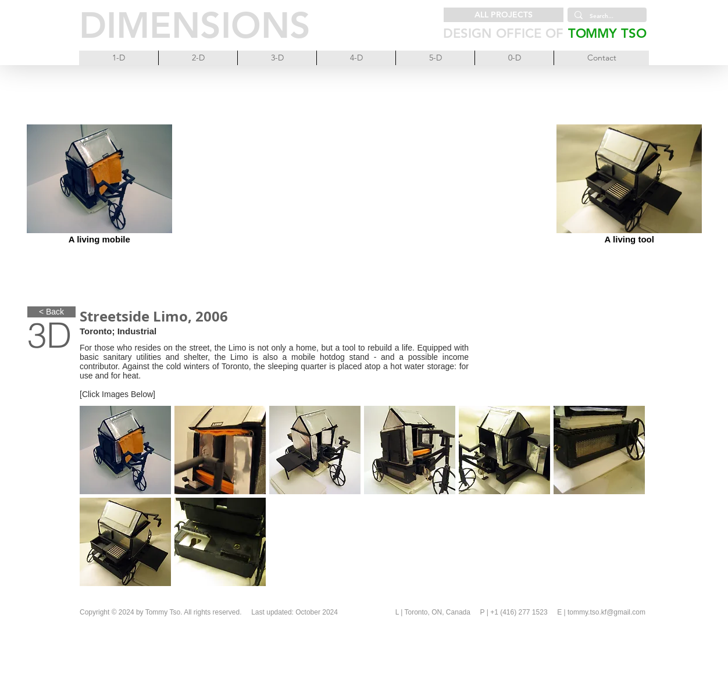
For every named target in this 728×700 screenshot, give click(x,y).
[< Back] (51, 312)
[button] (125, 450)
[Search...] (606, 16)
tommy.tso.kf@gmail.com (606, 612)
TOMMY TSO (607, 33)
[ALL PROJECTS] (504, 15)
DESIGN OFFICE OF (503, 33)
